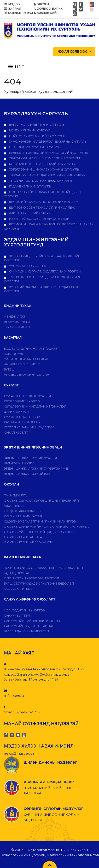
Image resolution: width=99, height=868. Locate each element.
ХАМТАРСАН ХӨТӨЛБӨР (22, 422)
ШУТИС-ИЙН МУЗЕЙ (19, 463)
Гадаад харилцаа (19, 589)
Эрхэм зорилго (17, 322)
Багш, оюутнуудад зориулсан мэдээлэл (39, 584)
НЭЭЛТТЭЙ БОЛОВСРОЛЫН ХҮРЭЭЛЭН (39, 219)
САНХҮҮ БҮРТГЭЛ (17, 616)
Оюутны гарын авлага (23, 537)
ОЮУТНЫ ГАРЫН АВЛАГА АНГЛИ (29, 542)
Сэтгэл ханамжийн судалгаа (29, 427)
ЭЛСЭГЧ (41, 4)
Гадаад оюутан (17, 573)
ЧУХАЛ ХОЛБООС (74, 51)
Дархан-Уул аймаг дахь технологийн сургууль (49, 175)
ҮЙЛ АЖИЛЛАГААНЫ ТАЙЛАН (27, 359)
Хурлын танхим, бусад (23, 516)
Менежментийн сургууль (30, 130)
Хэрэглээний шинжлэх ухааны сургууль (44, 169)
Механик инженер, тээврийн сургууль (42, 164)
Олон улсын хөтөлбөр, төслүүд (31, 578)
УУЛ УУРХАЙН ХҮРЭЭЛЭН (28, 266)
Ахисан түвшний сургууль (31, 213)
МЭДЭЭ (12, 4)
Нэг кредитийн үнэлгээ (24, 610)
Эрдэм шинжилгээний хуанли (30, 458)
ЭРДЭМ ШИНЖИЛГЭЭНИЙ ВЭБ (27, 474)
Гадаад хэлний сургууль (30, 186)
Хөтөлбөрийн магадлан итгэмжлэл (35, 406)
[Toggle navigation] (18, 66)
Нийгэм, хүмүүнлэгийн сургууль (37, 136)
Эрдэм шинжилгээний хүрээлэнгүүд (36, 469)
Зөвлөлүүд (13, 354)
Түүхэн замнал (17, 327)
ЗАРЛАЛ (13, 9)
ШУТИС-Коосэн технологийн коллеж (42, 208)
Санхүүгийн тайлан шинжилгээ (32, 621)
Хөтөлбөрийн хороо (22, 401)
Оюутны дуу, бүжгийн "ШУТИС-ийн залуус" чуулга (46, 527)
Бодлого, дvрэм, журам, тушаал (31, 349)
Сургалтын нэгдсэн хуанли (27, 396)
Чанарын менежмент (22, 364)
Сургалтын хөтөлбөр (22, 417)
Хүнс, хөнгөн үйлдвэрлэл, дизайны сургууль (47, 142)
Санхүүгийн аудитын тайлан (29, 626)
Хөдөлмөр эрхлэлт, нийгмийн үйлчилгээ (40, 521)
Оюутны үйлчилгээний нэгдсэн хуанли (39, 532)
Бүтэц (9, 369)
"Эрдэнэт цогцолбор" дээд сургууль (40, 181)
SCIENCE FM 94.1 (18, 13)
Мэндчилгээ (15, 317)
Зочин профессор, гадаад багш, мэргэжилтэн (43, 568)
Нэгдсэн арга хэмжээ (22, 511)
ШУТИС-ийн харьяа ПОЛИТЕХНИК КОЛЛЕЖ (43, 202)
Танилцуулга (15, 495)
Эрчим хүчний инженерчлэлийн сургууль (45, 158)
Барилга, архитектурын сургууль (36, 125)
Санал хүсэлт (16, 433)
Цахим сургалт (17, 412)
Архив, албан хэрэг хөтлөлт (28, 375)
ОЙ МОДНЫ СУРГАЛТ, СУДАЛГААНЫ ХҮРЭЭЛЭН (45, 271)
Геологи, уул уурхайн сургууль (35, 147)
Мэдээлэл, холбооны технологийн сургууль (48, 153)
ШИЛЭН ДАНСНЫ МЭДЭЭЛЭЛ (26, 631)
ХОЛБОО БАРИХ (48, 9)
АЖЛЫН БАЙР (46, 13)
